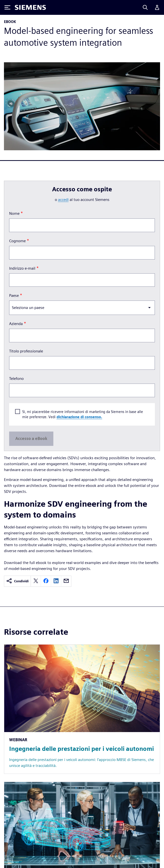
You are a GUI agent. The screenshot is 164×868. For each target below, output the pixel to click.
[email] (66, 581)
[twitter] (36, 581)
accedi (63, 200)
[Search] (145, 7)
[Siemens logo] (30, 7)
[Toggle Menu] (7, 7)
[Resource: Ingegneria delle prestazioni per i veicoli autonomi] (82, 709)
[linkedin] (56, 581)
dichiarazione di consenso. (79, 417)
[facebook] (46, 581)
